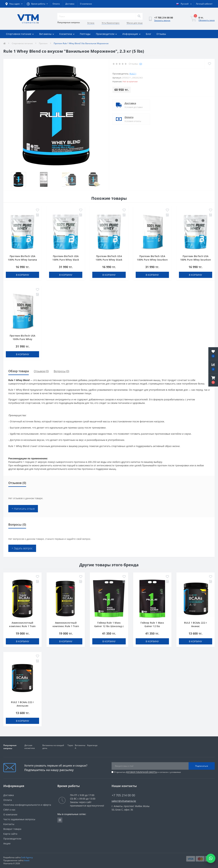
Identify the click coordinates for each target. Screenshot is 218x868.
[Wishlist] (209, 64)
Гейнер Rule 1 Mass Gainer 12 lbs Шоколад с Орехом (109, 626)
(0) (141, 64)
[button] (213, 380)
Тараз (70, 745)
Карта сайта (10, 834)
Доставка (70, 4)
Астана (91, 23)
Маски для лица (135, 23)
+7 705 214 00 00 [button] (123, 795)
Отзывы (161, 34)
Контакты (9, 824)
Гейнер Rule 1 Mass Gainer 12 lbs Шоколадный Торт (152, 626)
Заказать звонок (162, 20)
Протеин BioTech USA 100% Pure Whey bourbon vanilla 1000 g (152, 260)
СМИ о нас (9, 810)
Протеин (43, 43)
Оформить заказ (207, 20)
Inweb (27, 860)
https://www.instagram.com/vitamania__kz (60, 820)
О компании (86, 4)
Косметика (67, 34)
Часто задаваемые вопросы (19, 819)
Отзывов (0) (41, 371)
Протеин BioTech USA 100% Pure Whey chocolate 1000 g (23, 339)
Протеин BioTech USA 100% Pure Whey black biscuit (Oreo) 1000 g (66, 260)
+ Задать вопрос (22, 548)
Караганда (92, 745)
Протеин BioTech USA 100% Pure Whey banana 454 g (22, 260)
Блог (148, 34)
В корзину (23, 275)
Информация (131, 34)
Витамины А (80, 747)
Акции (7, 843)
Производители (107, 34)
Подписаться (202, 766)
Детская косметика (30, 747)
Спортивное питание (20, 34)
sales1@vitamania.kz (124, 801)
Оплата (56, 4)
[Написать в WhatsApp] (211, 858)
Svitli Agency (27, 857)
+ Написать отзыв (23, 509)
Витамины (47, 34)
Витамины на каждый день (53, 747)
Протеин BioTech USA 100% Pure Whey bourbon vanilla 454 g (196, 260)
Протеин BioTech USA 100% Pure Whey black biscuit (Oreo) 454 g (109, 260)
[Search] (139, 16)
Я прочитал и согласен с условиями (148, 772)
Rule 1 (133, 74)
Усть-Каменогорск (111, 23)
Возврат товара (12, 829)
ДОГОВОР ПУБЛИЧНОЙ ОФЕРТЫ (141, 772)
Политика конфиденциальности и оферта (27, 805)
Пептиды (85, 34)
